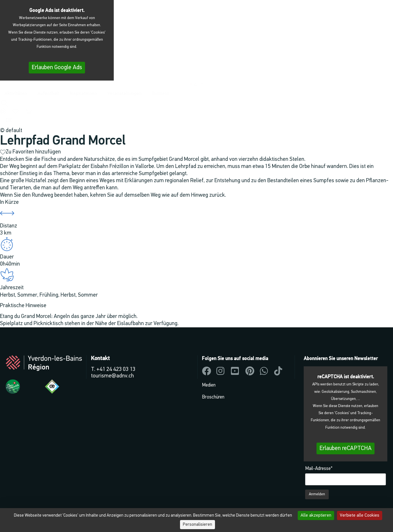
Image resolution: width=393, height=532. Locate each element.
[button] (5, 104)
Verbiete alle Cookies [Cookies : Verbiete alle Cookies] (360, 515)
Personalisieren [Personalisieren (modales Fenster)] (197, 525)
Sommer (27, 295)
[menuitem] (9, 121)
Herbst (8, 295)
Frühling (49, 295)
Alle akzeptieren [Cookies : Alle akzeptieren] (316, 515)
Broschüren (213, 397)
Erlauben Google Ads (57, 68)
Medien (209, 385)
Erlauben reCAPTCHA (346, 448)
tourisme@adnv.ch (112, 376)
